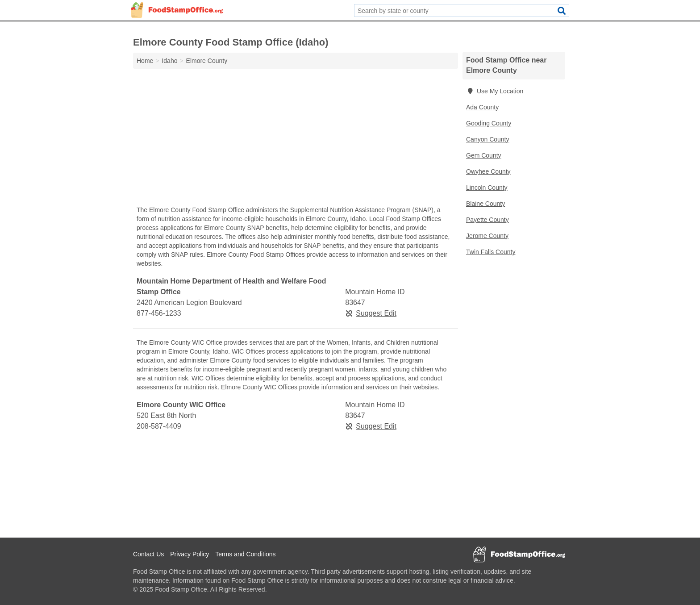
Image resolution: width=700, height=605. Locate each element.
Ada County (482, 107)
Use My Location (495, 91)
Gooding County (489, 123)
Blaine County (485, 204)
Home (145, 61)
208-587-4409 (159, 426)
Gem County (484, 155)
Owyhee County (488, 171)
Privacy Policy (190, 554)
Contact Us (148, 554)
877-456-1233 (159, 313)
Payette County (487, 220)
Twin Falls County (491, 252)
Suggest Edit (371, 313)
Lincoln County (487, 188)
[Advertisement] (296, 139)
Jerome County (487, 236)
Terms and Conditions (245, 554)
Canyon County (488, 139)
